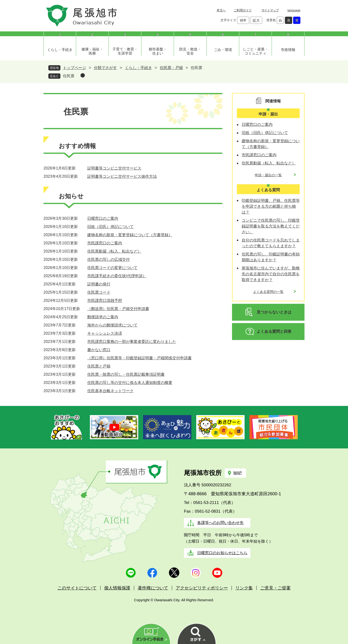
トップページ (74, 68)
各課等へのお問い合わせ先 (220, 523)
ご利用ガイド (243, 10)
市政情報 (288, 50)
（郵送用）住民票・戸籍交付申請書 (118, 309)
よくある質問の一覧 (268, 292)
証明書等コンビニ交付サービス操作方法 (122, 176)
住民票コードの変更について (112, 268)
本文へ (221, 10)
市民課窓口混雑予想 (105, 301)
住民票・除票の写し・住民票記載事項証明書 (126, 374)
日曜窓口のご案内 (103, 218)
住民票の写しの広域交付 (109, 259)
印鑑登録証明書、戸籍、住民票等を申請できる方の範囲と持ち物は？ (271, 206)
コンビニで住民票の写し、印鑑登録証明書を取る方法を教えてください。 (271, 226)
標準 (243, 20)
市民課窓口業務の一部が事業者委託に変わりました (132, 342)
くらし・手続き (60, 50)
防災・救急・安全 (190, 51)
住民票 (69, 76)
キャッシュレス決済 (105, 333)
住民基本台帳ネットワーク (110, 391)
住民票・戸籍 (171, 68)
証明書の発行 (99, 284)
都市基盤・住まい (158, 51)
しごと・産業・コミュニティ (256, 51)
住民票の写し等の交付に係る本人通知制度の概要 (130, 383)
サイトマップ (270, 10)
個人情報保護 (117, 588)
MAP (238, 473)
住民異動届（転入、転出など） (114, 251)
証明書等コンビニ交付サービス (114, 168)
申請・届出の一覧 (268, 175)
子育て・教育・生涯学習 (125, 51)
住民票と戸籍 (99, 366)
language (294, 10)
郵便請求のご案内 (103, 317)
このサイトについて (77, 588)
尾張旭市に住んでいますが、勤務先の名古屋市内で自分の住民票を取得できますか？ (271, 274)
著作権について (153, 588)
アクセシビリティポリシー (202, 588)
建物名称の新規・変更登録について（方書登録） (130, 235)
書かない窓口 (99, 350)
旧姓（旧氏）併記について (110, 227)
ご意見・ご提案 (275, 588)
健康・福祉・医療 (92, 51)
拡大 (256, 20)
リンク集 (244, 588)
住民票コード (99, 292)
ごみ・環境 (223, 50)
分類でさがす (105, 68)
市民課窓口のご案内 (105, 243)
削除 (83, 75)
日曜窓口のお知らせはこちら (222, 553)
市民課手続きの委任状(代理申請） (117, 276)
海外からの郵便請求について (112, 325)
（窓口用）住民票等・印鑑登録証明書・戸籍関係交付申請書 (139, 358)
